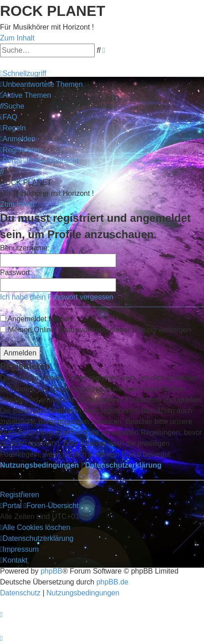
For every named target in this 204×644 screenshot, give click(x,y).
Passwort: (16, 272)
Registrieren (20, 495)
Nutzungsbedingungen (39, 465)
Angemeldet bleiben (36, 319)
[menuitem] (41, 84)
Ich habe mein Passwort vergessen (57, 297)
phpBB (51, 571)
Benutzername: (25, 248)
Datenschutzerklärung (123, 465)
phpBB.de (112, 582)
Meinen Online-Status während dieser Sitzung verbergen (95, 330)
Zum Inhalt (17, 38)
